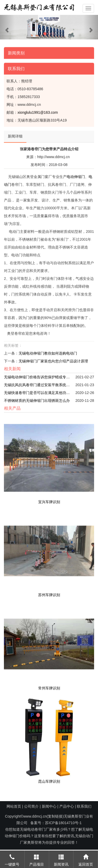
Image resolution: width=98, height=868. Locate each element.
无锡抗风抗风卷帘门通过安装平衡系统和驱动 (38, 384)
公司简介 (31, 806)
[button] (7, 27)
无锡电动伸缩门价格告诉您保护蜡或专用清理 (38, 376)
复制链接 (55, 816)
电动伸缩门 (76, 176)
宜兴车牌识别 (49, 500)
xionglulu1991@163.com (38, 111)
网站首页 (14, 806)
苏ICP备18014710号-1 (63, 823)
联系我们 (84, 806)
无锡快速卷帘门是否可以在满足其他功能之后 (38, 392)
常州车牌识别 (49, 687)
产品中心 (67, 806)
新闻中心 (49, 806)
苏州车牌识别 (49, 594)
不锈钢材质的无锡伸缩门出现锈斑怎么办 (37, 399)
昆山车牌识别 (49, 780)
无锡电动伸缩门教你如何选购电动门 (48, 352)
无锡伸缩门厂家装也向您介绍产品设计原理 (53, 360)
